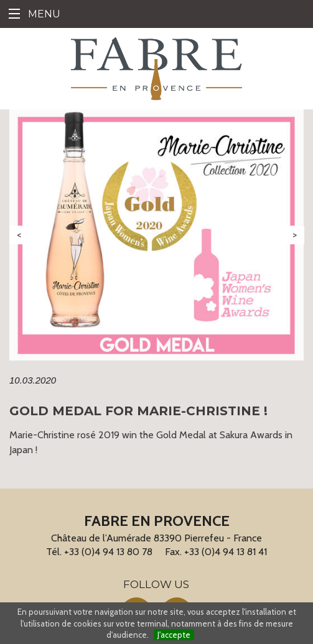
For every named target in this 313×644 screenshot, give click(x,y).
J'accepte (174, 635)
